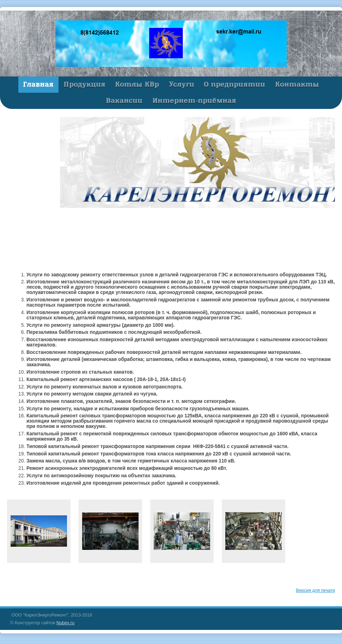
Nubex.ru (65, 623)
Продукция (84, 84)
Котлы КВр (137, 84)
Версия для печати (316, 590)
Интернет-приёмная (194, 100)
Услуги (182, 84)
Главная (38, 84)
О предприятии (234, 84)
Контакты (297, 84)
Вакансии (124, 100)
